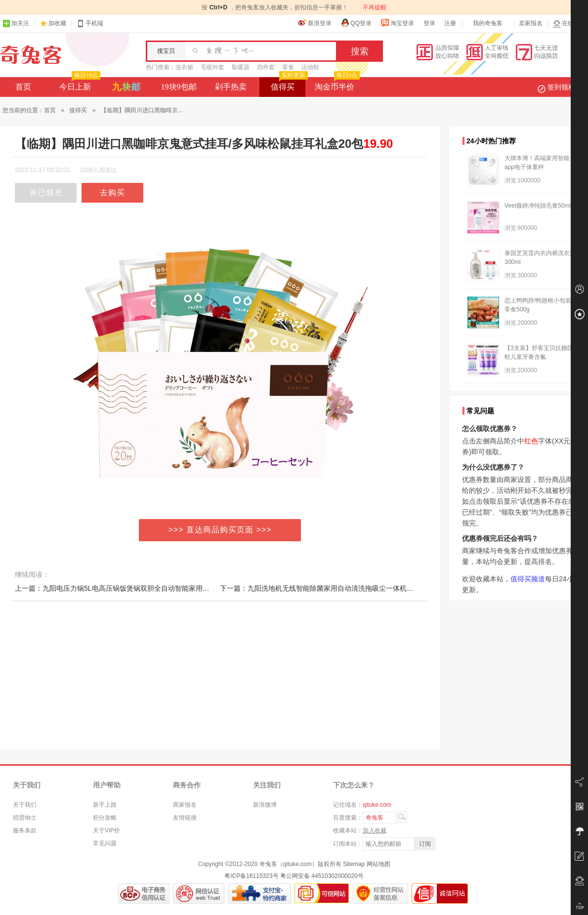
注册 (450, 23)
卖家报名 (531, 23)
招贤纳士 (25, 818)
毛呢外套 (212, 67)
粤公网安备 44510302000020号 (322, 876)
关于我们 (25, 805)
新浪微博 (265, 805)
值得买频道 (528, 579)
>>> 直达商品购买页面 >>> (220, 530)
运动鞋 (310, 67)
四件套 (266, 67)
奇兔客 (31, 55)
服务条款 (25, 830)
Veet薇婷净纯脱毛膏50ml (538, 206)
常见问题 (105, 843)
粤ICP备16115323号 (251, 876)
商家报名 (185, 805)
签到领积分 (561, 87)
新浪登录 (315, 23)
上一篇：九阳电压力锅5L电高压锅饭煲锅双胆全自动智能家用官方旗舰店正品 (133, 588)
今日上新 (79, 84)
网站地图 (378, 864)
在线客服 (569, 23)
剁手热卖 (231, 87)
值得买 (288, 84)
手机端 (90, 23)
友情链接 (185, 818)
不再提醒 (375, 7)
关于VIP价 (106, 830)
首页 (23, 87)
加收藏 (57, 23)
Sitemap (354, 864)
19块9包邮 (179, 87)
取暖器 (241, 67)
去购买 (112, 193)
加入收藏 (375, 830)
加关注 (16, 23)
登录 (429, 23)
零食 (288, 67)
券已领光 (46, 193)
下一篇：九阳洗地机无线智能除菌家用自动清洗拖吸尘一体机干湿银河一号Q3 (339, 588)
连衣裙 (184, 67)
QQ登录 (356, 23)
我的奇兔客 (488, 23)
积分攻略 (105, 818)
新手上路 (105, 805)
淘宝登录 (397, 23)
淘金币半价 (336, 84)
